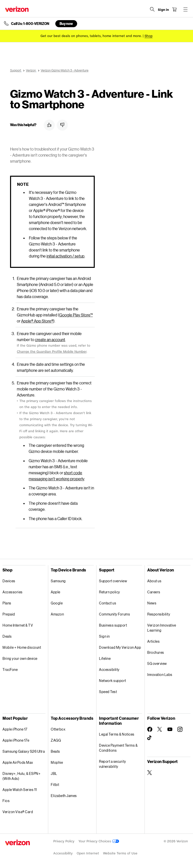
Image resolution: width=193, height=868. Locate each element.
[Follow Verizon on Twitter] (160, 729)
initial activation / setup (65, 256)
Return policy (110, 592)
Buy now (66, 24)
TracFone (10, 670)
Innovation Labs (160, 675)
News (152, 603)
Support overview (113, 581)
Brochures (156, 652)
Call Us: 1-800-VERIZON (30, 24)
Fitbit (55, 785)
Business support (113, 625)
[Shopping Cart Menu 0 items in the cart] (174, 9)
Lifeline (105, 658)
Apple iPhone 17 (15, 729)
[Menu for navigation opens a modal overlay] (185, 9)
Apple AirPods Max (18, 762)
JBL (54, 773)
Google (57, 603)
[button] (49, 125)
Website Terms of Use (120, 853)
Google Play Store (76, 315)
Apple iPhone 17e (16, 740)
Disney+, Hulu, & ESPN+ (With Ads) (21, 776)
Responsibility (159, 614)
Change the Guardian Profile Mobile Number (52, 352)
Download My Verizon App (120, 647)
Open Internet (88, 853)
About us (154, 581)
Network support (113, 681)
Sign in (104, 636)
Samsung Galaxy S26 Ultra (24, 751)
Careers (154, 592)
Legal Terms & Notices (117, 734)
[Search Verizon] (152, 9)
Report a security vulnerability (113, 764)
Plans (7, 603)
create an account (50, 339)
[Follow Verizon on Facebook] (150, 729)
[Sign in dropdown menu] (163, 10)
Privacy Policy (64, 841)
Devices (9, 581)
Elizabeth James (64, 796)
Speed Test (108, 692)
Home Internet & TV (18, 625)
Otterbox (58, 729)
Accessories (13, 592)
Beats (55, 751)
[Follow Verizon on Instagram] (180, 729)
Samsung (58, 581)
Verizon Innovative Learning (162, 628)
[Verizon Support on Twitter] (150, 773)
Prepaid (9, 614)
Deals (7, 636)
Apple (56, 592)
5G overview (157, 663)
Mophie (57, 762)
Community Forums (114, 614)
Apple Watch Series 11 (20, 790)
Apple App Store (37, 321)
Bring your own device (20, 658)
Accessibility (109, 670)
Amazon (57, 614)
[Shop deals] (149, 36)
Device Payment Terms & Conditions (118, 748)
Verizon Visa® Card (18, 812)
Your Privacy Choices (99, 841)
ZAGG (56, 740)
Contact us (108, 603)
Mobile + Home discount (22, 647)
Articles (153, 641)
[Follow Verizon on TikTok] (150, 738)
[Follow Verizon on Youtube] (170, 729)
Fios (6, 801)
